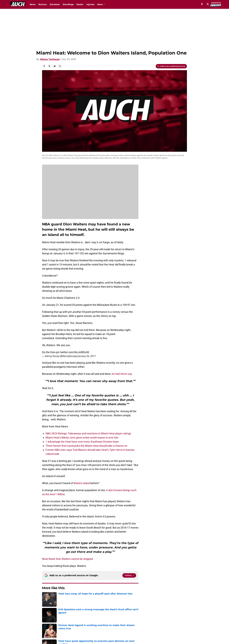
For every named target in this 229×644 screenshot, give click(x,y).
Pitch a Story (49, 623)
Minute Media (27, 636)
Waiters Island (82, 483)
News (33, 4)
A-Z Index (86, 628)
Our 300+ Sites (148, 617)
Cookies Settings (118, 628)
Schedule (55, 4)
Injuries (90, 4)
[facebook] (202, 4)
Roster (80, 4)
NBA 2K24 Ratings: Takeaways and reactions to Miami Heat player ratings (88, 433)
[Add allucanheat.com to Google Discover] (171, 66)
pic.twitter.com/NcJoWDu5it (73, 352)
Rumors (43, 4)
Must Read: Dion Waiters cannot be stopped (67, 559)
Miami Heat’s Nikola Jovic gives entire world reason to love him (82, 438)
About (45, 617)
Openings (86, 617)
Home (45, 597)
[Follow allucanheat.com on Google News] (129, 575)
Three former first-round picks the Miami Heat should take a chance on (86, 446)
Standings (68, 4)
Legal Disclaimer (178, 623)
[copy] (60, 66)
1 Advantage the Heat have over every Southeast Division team (82, 442)
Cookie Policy (147, 623)
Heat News (57, 597)
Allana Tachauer (50, 59)
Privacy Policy (89, 623)
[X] (208, 4)
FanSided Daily (177, 617)
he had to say (122, 374)
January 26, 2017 (87, 356)
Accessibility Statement (55, 628)
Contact (113, 617)
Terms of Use (116, 623)
